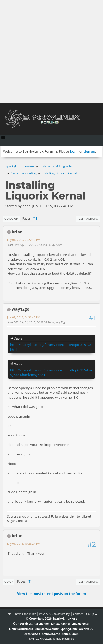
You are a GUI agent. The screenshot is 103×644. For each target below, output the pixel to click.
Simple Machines (63, 639)
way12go (21, 309)
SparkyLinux (69, 629)
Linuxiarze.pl (80, 624)
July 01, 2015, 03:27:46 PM (24, 240)
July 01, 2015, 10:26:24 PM (24, 544)
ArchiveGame (51, 634)
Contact (78, 614)
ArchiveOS (86, 629)
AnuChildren (70, 634)
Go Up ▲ (92, 614)
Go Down (11, 218)
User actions (88, 218)
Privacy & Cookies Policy (54, 614)
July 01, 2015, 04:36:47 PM (24, 317)
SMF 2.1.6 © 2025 (40, 639)
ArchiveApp (32, 634)
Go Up (9, 581)
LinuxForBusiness (21, 629)
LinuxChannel (61, 624)
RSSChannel (41, 624)
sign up (89, 151)
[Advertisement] (52, 52)
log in (74, 151)
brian (17, 232)
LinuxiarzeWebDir (47, 629)
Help (8, 614)
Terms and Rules (25, 614)
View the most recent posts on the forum (52, 594)
